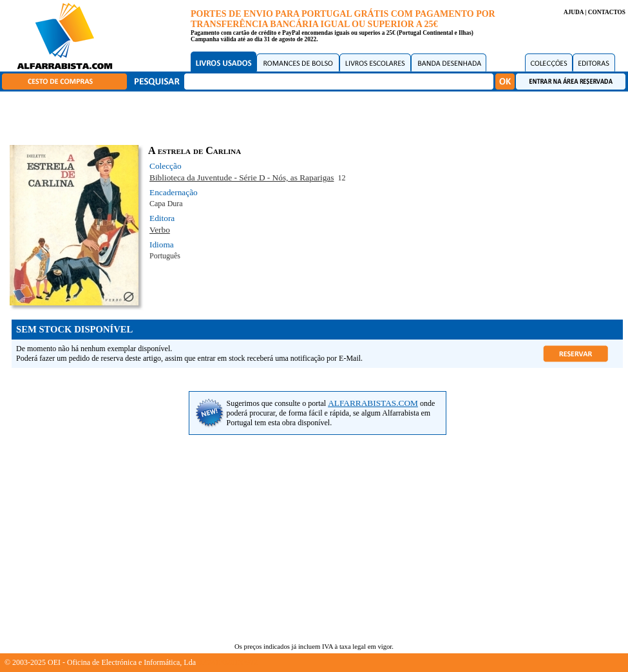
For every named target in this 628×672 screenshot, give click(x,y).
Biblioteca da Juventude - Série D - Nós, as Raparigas (242, 178)
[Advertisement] (318, 116)
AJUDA (574, 12)
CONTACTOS (607, 12)
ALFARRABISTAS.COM (373, 403)
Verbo (160, 230)
